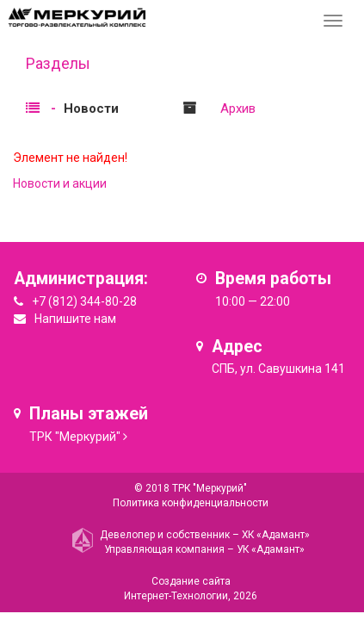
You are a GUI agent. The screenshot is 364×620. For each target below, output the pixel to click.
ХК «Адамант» (276, 535)
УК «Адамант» (271, 549)
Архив (238, 108)
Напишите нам (75, 319)
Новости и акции (60, 183)
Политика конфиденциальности (191, 503)
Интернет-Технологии (176, 596)
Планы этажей (89, 414)
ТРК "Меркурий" (75, 437)
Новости (91, 108)
